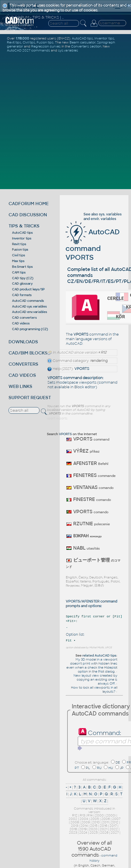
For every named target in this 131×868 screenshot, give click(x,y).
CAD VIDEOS (22, 375)
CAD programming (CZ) (30, 329)
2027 (115, 833)
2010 (96, 822)
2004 (84, 819)
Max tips (18, 261)
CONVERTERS (23, 364)
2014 (84, 826)
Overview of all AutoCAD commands (92, 849)
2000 (99, 815)
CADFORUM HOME (29, 204)
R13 (82, 815)
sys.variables (68, 50)
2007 (116, 819)
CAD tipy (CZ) (23, 278)
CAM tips (19, 272)
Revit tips (19, 244)
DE (118, 762)
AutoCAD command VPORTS (93, 245)
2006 (106, 819)
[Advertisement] (65, 120)
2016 (104, 826)
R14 (90, 815)
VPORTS (82, 369)
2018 (73, 829)
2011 (105, 822)
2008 (75, 822)
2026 (104, 833)
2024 (83, 833)
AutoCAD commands (28, 301)
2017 (113, 826)
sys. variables (110, 214)
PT (77, 768)
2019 (83, 829)
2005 (95, 819)
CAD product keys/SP (28, 289)
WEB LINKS (20, 386)
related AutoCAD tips (99, 655)
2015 (94, 826)
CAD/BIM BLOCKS (28, 353)
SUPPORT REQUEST (30, 398)
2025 (94, 833)
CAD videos (21, 323)
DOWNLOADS (23, 342)
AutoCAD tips (22, 233)
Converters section (86, 46)
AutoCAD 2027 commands (28, 50)
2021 (104, 829)
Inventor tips (22, 238)
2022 (114, 829)
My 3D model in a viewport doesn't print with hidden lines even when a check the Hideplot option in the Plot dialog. (92, 665)
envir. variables (103, 219)
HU (111, 768)
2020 (93, 829)
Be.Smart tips (22, 267)
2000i (111, 815)
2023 (73, 833)
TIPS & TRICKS (24, 226)
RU (99, 768)
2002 (73, 819)
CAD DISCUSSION (28, 215)
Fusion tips (20, 249)
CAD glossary (22, 284)
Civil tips (19, 255)
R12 (75, 815)
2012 (115, 822)
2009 (86, 822)
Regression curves (46, 46)
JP (122, 768)
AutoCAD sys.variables (29, 306)
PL (88, 768)
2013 (75, 826)
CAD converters (24, 318)
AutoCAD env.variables (30, 312)
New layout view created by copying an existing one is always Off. (95, 679)
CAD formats (22, 295)
